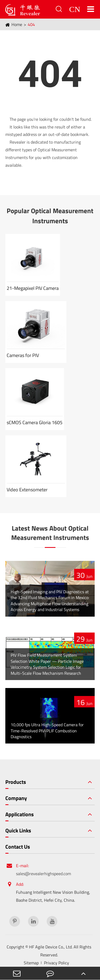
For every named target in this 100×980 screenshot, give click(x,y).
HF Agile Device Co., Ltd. (51, 947)
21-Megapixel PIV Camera (33, 288)
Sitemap (31, 963)
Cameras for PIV (23, 355)
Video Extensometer (27, 490)
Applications (19, 814)
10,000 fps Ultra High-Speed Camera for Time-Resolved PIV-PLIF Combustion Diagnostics (47, 731)
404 (31, 24)
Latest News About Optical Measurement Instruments (50, 533)
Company (16, 798)
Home (17, 24)
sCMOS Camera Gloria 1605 (35, 422)
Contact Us (18, 847)
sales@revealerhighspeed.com (43, 874)
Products (16, 782)
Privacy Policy (57, 963)
